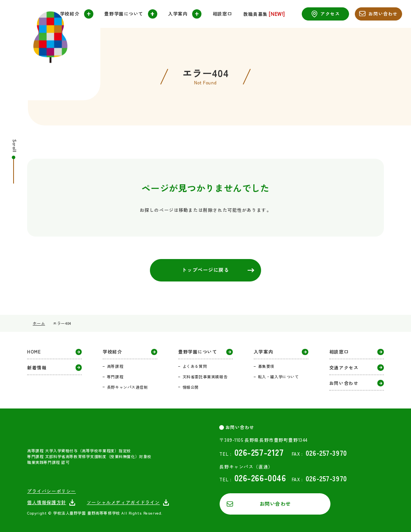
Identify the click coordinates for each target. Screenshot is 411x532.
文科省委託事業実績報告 (205, 377)
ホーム (39, 323)
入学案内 (185, 14)
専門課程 (115, 377)
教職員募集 (264, 14)
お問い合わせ (378, 14)
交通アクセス (357, 368)
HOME (54, 352)
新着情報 (54, 368)
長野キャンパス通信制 (127, 387)
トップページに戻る (218, 270)
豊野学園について (131, 14)
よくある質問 (195, 366)
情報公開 (191, 387)
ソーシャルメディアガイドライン (128, 502)
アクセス (326, 14)
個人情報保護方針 (51, 502)
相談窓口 (222, 14)
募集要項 (266, 366)
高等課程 (115, 366)
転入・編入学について (279, 377)
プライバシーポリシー (52, 491)
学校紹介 (77, 14)
